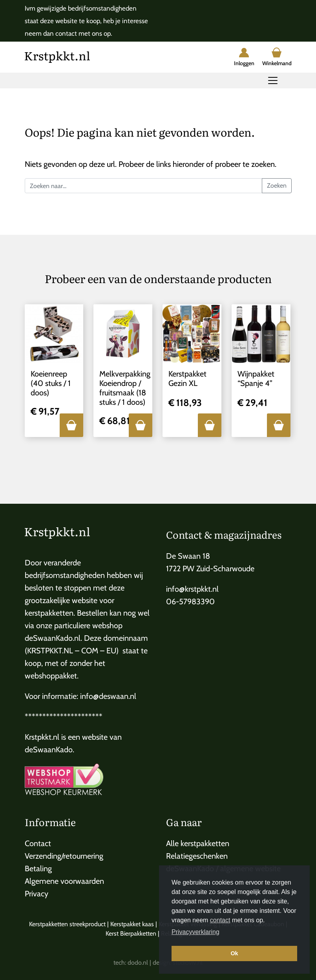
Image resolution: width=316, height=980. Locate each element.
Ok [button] (234, 953)
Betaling (38, 868)
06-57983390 (190, 602)
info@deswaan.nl (108, 696)
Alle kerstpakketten (198, 843)
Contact (38, 843)
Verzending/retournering (64, 856)
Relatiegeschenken (197, 856)
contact (220, 920)
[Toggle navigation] (273, 80)
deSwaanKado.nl (53, 638)
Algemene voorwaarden (64, 881)
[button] (71, 425)
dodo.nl (138, 963)
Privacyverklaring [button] (195, 932)
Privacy (37, 894)
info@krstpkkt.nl (192, 589)
